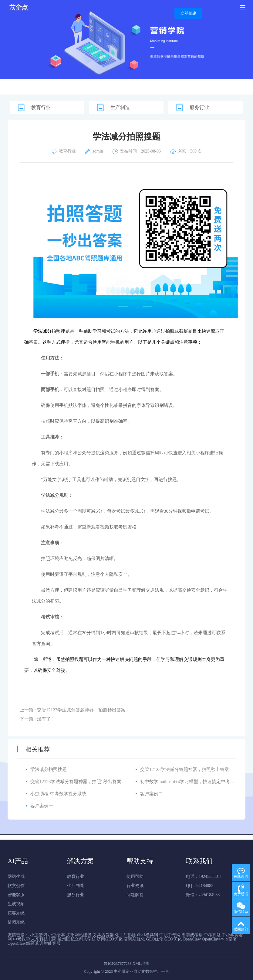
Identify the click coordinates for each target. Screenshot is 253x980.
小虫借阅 (39, 935)
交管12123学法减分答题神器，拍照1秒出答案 (76, 782)
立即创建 (188, 13)
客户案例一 (42, 806)
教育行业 (41, 107)
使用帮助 (135, 877)
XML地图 (141, 963)
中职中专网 (170, 935)
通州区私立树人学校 (77, 939)
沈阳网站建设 (79, 935)
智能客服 (16, 895)
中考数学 (22, 939)
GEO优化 (155, 939)
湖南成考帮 (192, 935)
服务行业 (199, 107)
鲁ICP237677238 (118, 963)
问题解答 (135, 895)
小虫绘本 (56, 935)
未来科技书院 (44, 939)
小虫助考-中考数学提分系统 (58, 794)
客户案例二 (152, 794)
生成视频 (16, 904)
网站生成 (16, 877)
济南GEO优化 (110, 939)
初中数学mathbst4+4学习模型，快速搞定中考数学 (190, 782)
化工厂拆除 (126, 935)
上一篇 (73, 710)
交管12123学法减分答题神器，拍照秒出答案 (185, 769)
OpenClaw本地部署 (220, 939)
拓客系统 (16, 913)
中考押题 (212, 935)
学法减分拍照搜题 (49, 769)
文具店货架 (103, 935)
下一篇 (37, 719)
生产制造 (120, 107)
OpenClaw (192, 939)
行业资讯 (135, 886)
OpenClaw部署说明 (25, 943)
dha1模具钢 (148, 935)
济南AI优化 (134, 939)
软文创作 (16, 886)
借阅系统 (16, 922)
